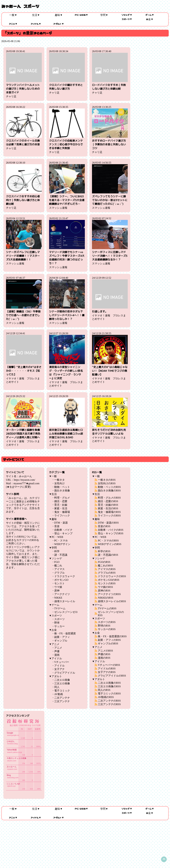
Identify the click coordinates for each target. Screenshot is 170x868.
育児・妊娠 (61, 505)
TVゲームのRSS (107, 608)
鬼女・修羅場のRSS (109, 512)
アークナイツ (62, 594)
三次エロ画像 (62, 683)
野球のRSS (104, 626)
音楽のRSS (104, 526)
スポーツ (59, 619)
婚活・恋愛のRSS (108, 501)
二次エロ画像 (62, 680)
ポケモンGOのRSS (109, 580)
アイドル (59, 666)
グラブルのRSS (107, 573)
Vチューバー (62, 662)
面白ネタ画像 (62, 491)
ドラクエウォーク (65, 576)
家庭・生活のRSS (108, 508)
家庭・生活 (61, 508)
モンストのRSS (107, 583)
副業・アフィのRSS (109, 640)
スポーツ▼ (127, 19)
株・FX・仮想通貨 (65, 633)
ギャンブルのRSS (108, 643)
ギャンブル (61, 641)
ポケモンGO (61, 580)
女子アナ (59, 669)
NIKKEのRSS (105, 598)
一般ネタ (59, 480)
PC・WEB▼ (82, 15)
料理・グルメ (62, 498)
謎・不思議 (61, 555)
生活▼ (36, 15)
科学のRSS (104, 551)
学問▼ (104, 15)
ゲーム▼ (150, 15)
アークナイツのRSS (109, 594)
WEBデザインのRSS (110, 544)
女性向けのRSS (107, 483)
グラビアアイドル (65, 673)
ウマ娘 (58, 587)
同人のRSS (104, 690)
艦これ (58, 566)
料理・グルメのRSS (109, 498)
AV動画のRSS (106, 697)
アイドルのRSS (107, 668)
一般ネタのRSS (107, 480)
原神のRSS (104, 591)
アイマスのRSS (107, 569)
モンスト (59, 583)
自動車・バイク (63, 530)
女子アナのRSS (107, 672)
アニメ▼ (13, 24)
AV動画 (59, 694)
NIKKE (58, 598)
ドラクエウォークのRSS (112, 576)
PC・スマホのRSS (108, 541)
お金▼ (150, 19)
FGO (57, 562)
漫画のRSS (104, 658)
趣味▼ (59, 15)
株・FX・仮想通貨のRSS (112, 636)
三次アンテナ (62, 701)
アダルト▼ (59, 24)
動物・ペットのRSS (109, 487)
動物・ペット (62, 487)
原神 (57, 591)
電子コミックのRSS (109, 694)
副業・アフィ (62, 637)
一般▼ (13, 15)
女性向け (59, 483)
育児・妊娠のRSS (108, 505)
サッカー (59, 626)
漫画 (57, 655)
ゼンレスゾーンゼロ (66, 612)
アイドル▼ (36, 24)
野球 (57, 623)
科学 (57, 551)
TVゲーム (60, 608)
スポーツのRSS (107, 622)
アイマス (59, 569)
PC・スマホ (61, 541)
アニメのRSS (105, 651)
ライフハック (62, 516)
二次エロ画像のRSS (109, 683)
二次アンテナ (62, 698)
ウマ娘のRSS (105, 587)
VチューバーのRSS (109, 665)
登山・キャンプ (63, 533)
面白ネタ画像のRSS (109, 491)
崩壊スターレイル (65, 601)
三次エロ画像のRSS (109, 686)
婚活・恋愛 (61, 501)
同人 (57, 687)
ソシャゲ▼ (127, 15)
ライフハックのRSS (109, 516)
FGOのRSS (104, 562)
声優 (57, 651)
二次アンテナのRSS (109, 701)
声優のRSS (104, 654)
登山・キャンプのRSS (111, 533)
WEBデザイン (62, 544)
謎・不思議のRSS (108, 555)
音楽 (57, 526)
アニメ (58, 648)
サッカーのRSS (107, 629)
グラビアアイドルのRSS (112, 676)
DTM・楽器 (61, 523)
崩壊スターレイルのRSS (112, 601)
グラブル (59, 573)
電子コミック (62, 691)
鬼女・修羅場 (62, 512)
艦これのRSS (105, 566)
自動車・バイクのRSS (111, 530)
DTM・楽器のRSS (108, 523)
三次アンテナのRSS (109, 704)
